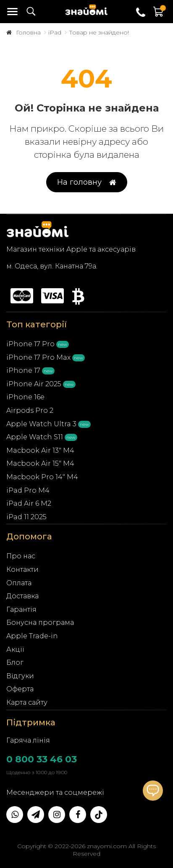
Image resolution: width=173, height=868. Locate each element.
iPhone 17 (23, 370)
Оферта (20, 689)
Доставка (22, 596)
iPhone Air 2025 (34, 384)
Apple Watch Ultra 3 (41, 424)
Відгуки (20, 676)
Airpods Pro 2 (30, 410)
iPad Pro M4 (28, 490)
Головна (28, 32)
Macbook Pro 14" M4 (42, 477)
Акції (15, 649)
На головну (87, 182)
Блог (15, 662)
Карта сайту (27, 702)
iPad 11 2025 (26, 517)
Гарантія (21, 609)
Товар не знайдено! (99, 32)
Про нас (21, 556)
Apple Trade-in (32, 636)
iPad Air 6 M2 (29, 503)
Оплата (19, 583)
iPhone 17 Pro (30, 344)
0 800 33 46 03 (42, 759)
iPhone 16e (25, 397)
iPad (55, 32)
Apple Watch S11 (35, 437)
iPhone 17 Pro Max (38, 357)
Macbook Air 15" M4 (40, 463)
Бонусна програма (40, 622)
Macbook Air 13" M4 (40, 450)
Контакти (22, 569)
